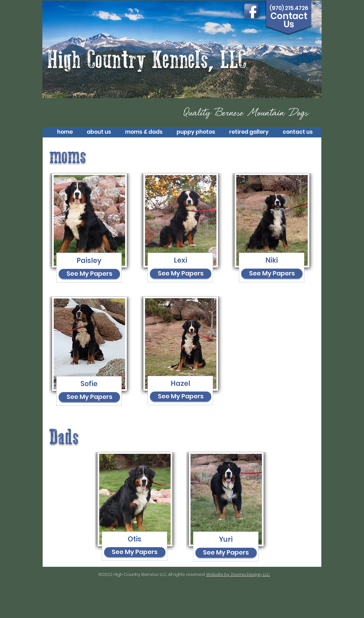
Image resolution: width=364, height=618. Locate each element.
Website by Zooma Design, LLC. (238, 574)
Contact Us (289, 20)
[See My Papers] (89, 274)
